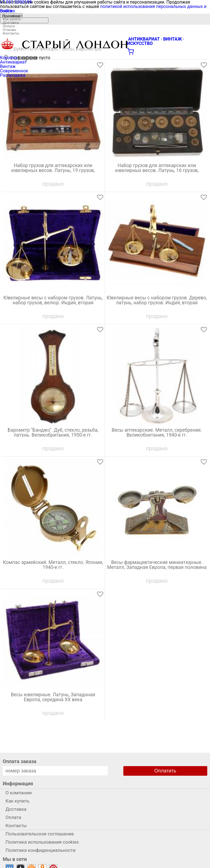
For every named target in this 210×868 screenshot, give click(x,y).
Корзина (9, 58)
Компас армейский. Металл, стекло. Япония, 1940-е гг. (53, 565)
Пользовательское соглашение (40, 834)
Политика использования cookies (42, 842)
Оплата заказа (20, 761)
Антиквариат (13, 62)
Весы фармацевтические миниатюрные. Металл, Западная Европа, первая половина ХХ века (157, 567)
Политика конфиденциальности (40, 850)
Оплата (9, 26)
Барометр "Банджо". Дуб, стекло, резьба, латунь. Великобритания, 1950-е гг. (53, 433)
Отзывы (9, 30)
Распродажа (13, 75)
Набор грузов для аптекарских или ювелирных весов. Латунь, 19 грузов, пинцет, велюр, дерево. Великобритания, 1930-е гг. (53, 171)
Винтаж (8, 66)
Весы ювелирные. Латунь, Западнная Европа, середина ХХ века (53, 697)
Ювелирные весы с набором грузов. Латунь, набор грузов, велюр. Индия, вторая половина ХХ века (53, 303)
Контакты (11, 33)
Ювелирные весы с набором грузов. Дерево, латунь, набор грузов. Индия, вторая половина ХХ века (157, 303)
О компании (13, 15)
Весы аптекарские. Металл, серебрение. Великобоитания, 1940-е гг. (157, 433)
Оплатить (165, 771)
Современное (14, 71)
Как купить (12, 19)
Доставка (11, 23)
